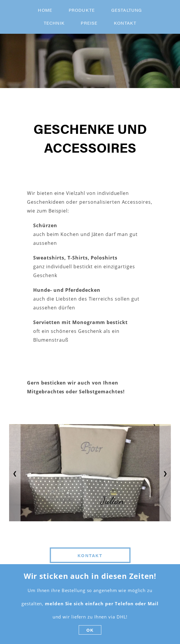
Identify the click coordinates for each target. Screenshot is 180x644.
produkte (82, 10)
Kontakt (90, 555)
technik (54, 23)
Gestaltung (127, 10)
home (45, 10)
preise (89, 23)
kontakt (125, 23)
